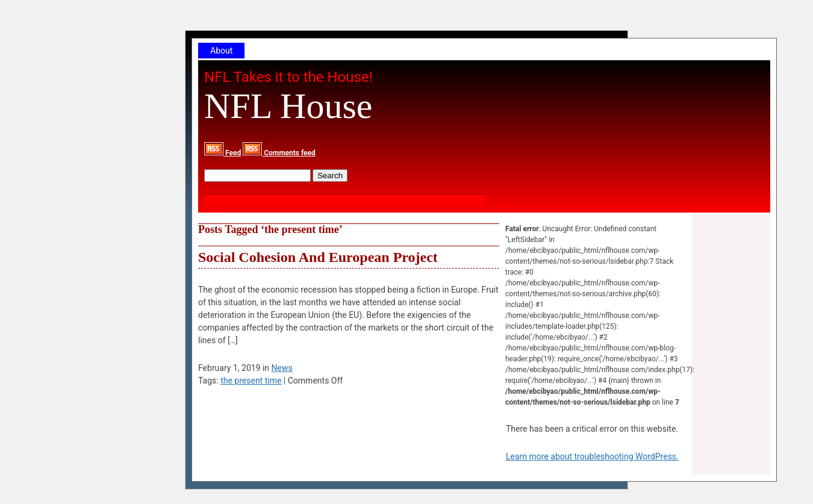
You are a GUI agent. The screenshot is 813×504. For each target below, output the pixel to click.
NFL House (288, 106)
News (282, 368)
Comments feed (279, 153)
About (221, 51)
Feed (223, 153)
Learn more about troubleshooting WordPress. (592, 456)
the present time (251, 381)
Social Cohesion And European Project (318, 257)
